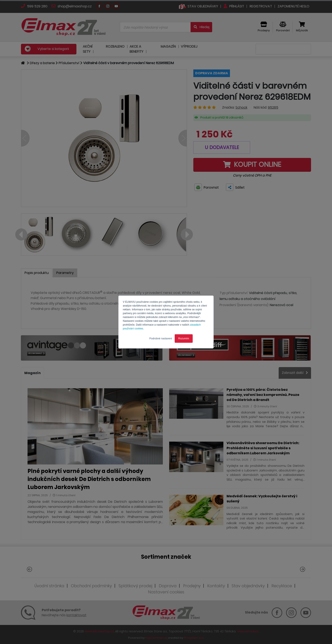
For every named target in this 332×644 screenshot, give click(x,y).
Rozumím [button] (184, 339)
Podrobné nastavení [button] (161, 339)
